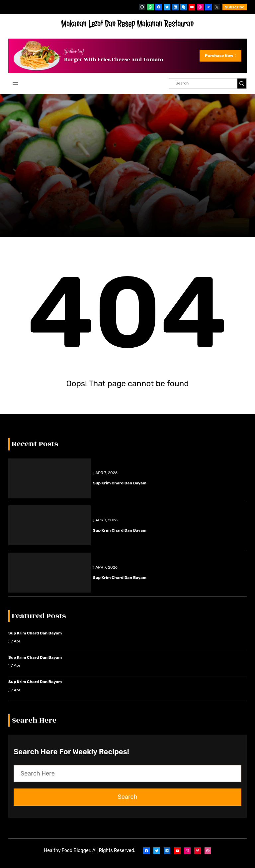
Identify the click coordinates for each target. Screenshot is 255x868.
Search (128, 797)
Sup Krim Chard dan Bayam (120, 483)
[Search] (242, 84)
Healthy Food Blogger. (68, 851)
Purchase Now (220, 56)
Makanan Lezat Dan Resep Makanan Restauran (127, 24)
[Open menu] (15, 84)
